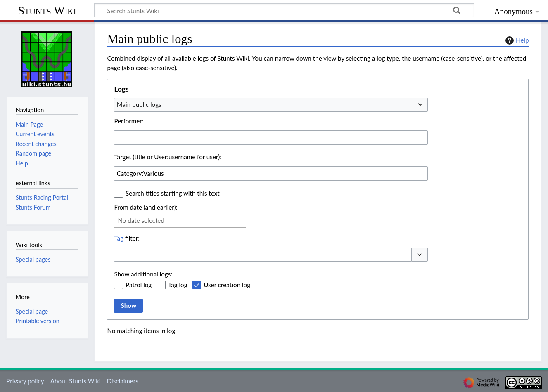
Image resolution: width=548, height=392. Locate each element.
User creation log (227, 285)
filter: (127, 238)
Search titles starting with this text (173, 193)
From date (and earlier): (146, 207)
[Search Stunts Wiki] (284, 10)
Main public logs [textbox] (139, 104)
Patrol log (139, 285)
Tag (119, 238)
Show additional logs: (143, 274)
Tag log (178, 285)
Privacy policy (25, 381)
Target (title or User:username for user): (168, 157)
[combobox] (271, 105)
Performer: (129, 121)
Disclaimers (123, 381)
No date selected (141, 220)
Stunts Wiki (47, 11)
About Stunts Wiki (76, 381)
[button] (420, 255)
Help (516, 40)
